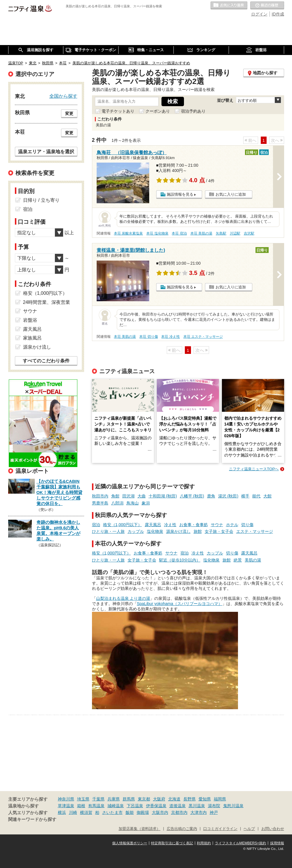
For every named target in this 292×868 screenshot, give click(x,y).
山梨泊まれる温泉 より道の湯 (123, 598)
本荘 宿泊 (179, 233)
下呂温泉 (135, 806)
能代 (256, 496)
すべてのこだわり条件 (46, 361)
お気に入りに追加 (231, 194)
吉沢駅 (249, 233)
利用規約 (204, 843)
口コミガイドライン (220, 829)
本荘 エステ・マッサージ (203, 337)
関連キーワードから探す (32, 819)
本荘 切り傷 (148, 337)
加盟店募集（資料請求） (139, 829)
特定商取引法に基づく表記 (172, 843)
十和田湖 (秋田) (163, 496)
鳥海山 (133, 503)
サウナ (217, 525)
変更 (69, 113)
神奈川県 (66, 799)
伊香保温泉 (156, 806)
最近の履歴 (267, 6)
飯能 (130, 812)
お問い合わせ (273, 829)
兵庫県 (114, 799)
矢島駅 (221, 233)
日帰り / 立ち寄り (41, 200)
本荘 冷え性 (170, 337)
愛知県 (205, 799)
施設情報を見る (180, 194)
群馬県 (129, 799)
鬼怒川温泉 (233, 806)
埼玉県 (83, 799)
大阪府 (159, 799)
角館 (115, 496)
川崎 (73, 812)
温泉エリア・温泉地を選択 (46, 151)
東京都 (144, 799)
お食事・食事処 (194, 525)
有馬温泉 (96, 806)
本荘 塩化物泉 (157, 233)
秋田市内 (100, 496)
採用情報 (277, 843)
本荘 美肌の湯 (201, 233)
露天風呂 (153, 525)
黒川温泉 (197, 806)
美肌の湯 (253, 560)
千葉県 (98, 799)
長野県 (190, 799)
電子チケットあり (118, 111)
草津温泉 (66, 806)
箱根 (81, 806)
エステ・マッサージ (255, 531)
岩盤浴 (30, 320)
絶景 (238, 560)
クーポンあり (158, 111)
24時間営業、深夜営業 (47, 302)
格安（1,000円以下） (122, 525)
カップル (136, 531)
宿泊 (96, 525)
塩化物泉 (155, 531)
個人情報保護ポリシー (130, 843)
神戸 (214, 812)
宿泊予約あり (193, 111)
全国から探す (63, 96)
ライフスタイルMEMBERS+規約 (241, 843)
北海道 (174, 799)
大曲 (142, 496)
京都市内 (179, 812)
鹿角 (211, 496)
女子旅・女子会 (219, 531)
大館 (267, 496)
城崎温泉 (116, 806)
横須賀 (86, 812)
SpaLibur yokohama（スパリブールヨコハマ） (180, 604)
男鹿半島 (100, 503)
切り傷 (247, 525)
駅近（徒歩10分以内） (180, 560)
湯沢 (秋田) (228, 496)
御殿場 (143, 812)
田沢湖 (128, 496)
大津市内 (199, 812)
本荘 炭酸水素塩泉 (128, 233)
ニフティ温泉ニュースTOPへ (254, 469)
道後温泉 (178, 806)
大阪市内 (160, 812)
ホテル (232, 525)
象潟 (146, 503)
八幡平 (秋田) (192, 496)
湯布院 (214, 806)
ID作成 (278, 14)
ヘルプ (249, 829)
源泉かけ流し (178, 531)
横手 (245, 496)
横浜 (62, 812)
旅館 (198, 531)
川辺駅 (235, 233)
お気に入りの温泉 (229, 6)
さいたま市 (112, 812)
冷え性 (170, 525)
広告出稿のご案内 (182, 829)
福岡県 (220, 799)
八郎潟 (117, 503)
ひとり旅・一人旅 (108, 531)
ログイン (259, 14)
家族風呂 (32, 338)
